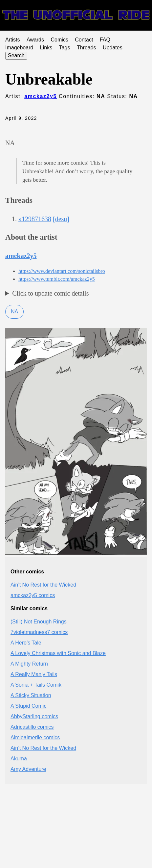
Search (16, 55)
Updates (113, 48)
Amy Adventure (28, 769)
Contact (84, 40)
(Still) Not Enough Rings (39, 622)
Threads (87, 48)
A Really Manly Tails (34, 674)
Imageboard (19, 48)
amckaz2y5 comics (33, 595)
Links (46, 48)
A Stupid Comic (28, 706)
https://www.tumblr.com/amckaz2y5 (57, 279)
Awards (35, 40)
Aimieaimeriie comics (35, 737)
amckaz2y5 (41, 96)
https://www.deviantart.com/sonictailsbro (62, 271)
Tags (65, 48)
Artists (12, 40)
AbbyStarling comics (34, 716)
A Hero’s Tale (26, 643)
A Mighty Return (29, 664)
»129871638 (35, 219)
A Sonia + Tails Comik (36, 685)
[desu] (61, 219)
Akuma (19, 759)
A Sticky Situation (31, 695)
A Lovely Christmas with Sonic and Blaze (58, 653)
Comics (59, 40)
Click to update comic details (50, 293)
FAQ (105, 40)
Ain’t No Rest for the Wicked (43, 585)
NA (14, 312)
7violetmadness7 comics (39, 632)
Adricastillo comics (32, 727)
